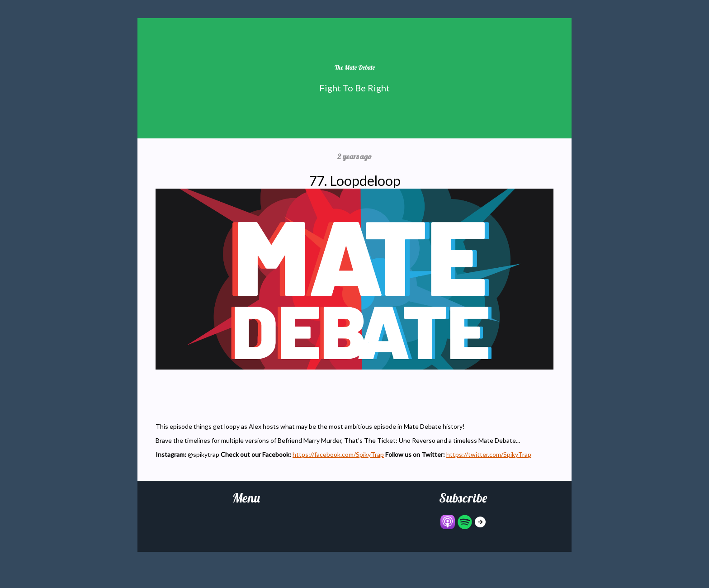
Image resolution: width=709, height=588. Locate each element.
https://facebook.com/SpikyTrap (338, 454)
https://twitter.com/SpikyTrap (489, 454)
